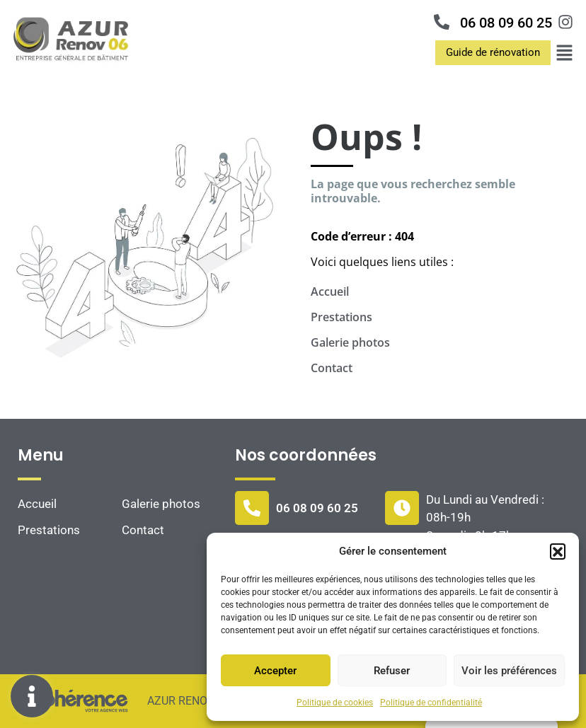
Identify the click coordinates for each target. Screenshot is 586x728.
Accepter (275, 671)
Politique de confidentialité (431, 703)
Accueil (330, 291)
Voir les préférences (509, 671)
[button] (558, 551)
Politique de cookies (335, 703)
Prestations (341, 317)
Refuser (392, 671)
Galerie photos (350, 342)
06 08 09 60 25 (506, 23)
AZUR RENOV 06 (187, 701)
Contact (332, 368)
